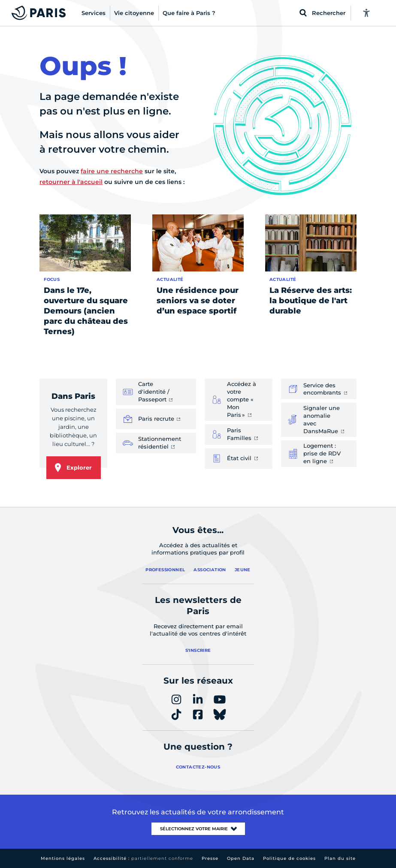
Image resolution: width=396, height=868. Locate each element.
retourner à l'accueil (71, 182)
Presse (210, 858)
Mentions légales (63, 858)
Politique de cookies (289, 858)
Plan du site (340, 858)
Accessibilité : (143, 858)
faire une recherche (112, 171)
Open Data (241, 858)
